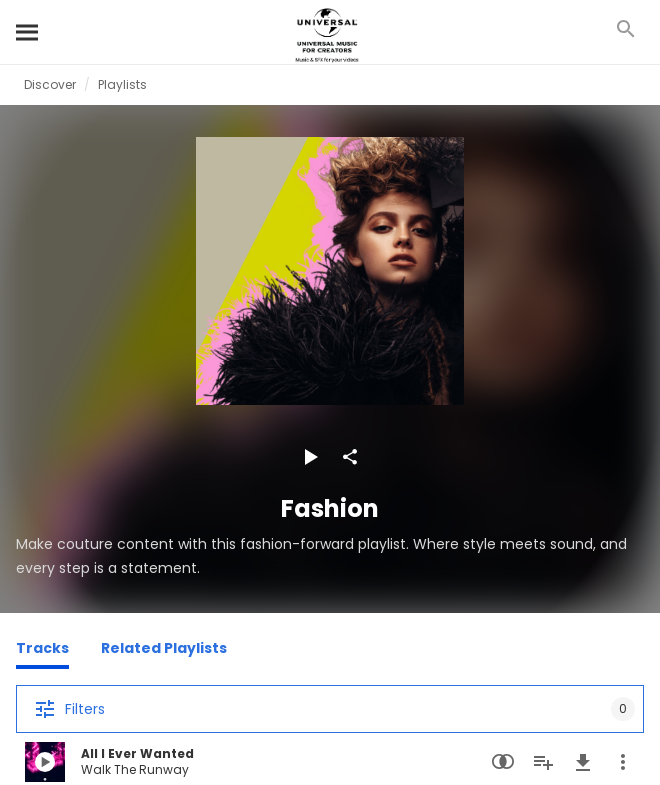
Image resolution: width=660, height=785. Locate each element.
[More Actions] (623, 762)
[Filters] (330, 709)
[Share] (350, 457)
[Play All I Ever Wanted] (45, 762)
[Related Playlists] (164, 651)
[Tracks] (42, 651)
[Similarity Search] (503, 762)
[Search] (28, 32)
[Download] (583, 762)
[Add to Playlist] (543, 762)
